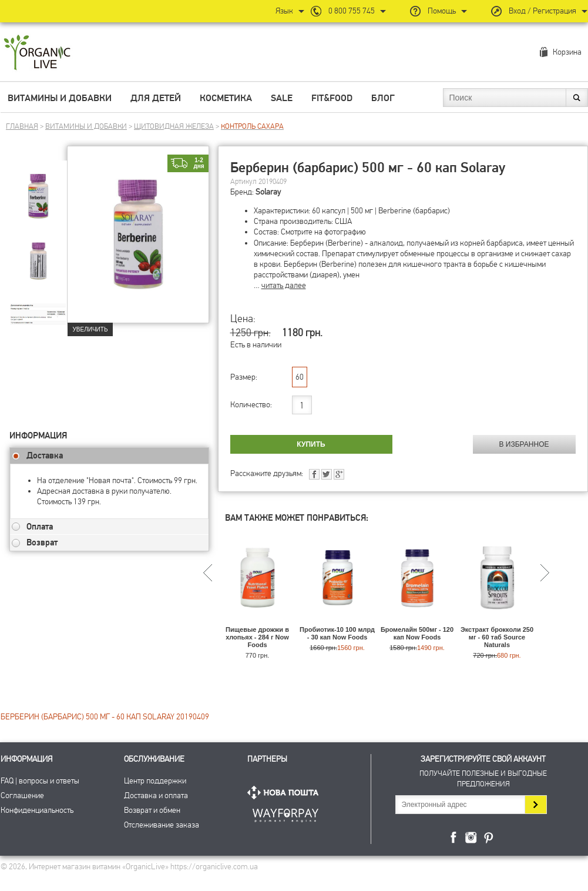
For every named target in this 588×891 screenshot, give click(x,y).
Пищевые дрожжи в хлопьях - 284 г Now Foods (257, 637)
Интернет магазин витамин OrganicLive (37, 53)
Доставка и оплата (156, 795)
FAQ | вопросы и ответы (40, 781)
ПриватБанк (285, 813)
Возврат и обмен (152, 810)
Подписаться (535, 805)
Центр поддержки (155, 781)
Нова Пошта (285, 793)
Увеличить (90, 329)
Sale (282, 98)
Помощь (442, 11)
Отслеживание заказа (162, 825)
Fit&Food (332, 98)
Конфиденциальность (37, 810)
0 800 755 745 (352, 11)
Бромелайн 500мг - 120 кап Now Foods (417, 633)
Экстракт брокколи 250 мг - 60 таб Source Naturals (497, 637)
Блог (383, 98)
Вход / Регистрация (542, 11)
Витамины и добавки (60, 98)
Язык (284, 11)
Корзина (567, 52)
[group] (38, 189)
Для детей (156, 98)
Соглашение (22, 795)
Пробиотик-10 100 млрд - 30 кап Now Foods (337, 633)
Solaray (268, 192)
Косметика (226, 98)
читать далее (284, 285)
